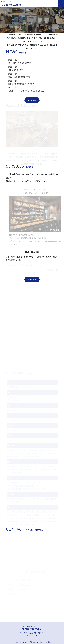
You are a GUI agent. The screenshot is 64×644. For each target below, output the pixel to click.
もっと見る (32, 100)
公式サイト (32, 279)
